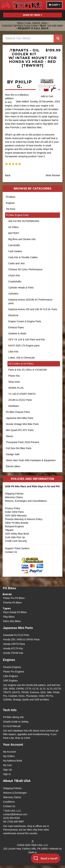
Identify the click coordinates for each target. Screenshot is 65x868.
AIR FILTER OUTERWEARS (24, 221)
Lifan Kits (13, 352)
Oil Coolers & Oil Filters (21, 364)
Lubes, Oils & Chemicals (22, 358)
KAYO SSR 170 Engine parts (24, 346)
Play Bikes (9, 617)
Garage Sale (13, 454)
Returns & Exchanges (15, 793)
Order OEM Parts (14, 512)
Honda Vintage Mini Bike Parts (22, 424)
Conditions (9, 802)
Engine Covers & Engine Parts (25, 321)
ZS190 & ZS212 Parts (20, 400)
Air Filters (13, 227)
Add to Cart (47, 96)
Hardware (14, 406)
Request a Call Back (33, 28)
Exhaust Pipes (16, 327)
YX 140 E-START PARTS (22, 394)
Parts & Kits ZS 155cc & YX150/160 (28, 370)
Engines (10, 203)
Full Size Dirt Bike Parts (19, 448)
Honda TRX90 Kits (13, 653)
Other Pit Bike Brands (17, 523)
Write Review (53, 175)
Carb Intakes (15, 251)
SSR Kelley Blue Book (17, 534)
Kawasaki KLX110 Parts (16, 635)
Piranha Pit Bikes (12, 603)
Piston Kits (14, 376)
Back (8, 175)
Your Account (13, 745)
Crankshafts (15, 282)
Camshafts (14, 245)
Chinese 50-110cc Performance (25, 269)
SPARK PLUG (16, 388)
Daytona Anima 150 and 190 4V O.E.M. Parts (33, 309)
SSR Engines (10, 681)
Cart (55, 5)
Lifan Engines (10, 676)
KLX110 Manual (12, 726)
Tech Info (10, 710)
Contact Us (11, 552)
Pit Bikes (11, 197)
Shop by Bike (32, 15)
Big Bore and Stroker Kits (22, 239)
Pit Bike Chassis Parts (18, 412)
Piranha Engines (12, 667)
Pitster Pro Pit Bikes (14, 598)
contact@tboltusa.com (20, 26)
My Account (9, 752)
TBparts (9, 530)
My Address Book (13, 761)
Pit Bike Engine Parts (17, 215)
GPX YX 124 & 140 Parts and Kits (27, 340)
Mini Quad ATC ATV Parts (20, 430)
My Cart (7, 765)
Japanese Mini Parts (18, 628)
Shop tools (14, 382)
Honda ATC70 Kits (13, 648)
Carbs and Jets (16, 263)
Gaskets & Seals (17, 333)
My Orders (9, 756)
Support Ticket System (17, 548)
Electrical (13, 315)
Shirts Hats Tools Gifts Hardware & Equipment (31, 460)
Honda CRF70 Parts (14, 644)
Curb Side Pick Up (15, 537)
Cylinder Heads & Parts (21, 288)
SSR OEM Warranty (16, 516)
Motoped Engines (14, 526)
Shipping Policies (14, 494)
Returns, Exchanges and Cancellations (32, 502)
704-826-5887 (55, 26)
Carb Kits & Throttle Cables (23, 257)
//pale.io (32, 852)
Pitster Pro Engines (14, 672)
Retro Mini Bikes (12, 621)
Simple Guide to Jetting (16, 722)
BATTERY (14, 233)
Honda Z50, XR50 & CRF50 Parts (21, 639)
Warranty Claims (14, 497)
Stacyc (10, 436)
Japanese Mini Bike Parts (20, 418)
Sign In (7, 774)
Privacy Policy (13, 508)
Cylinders (13, 294)
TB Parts (11, 209)
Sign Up (7, 770)
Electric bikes (13, 466)
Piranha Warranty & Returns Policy (24, 519)
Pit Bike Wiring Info (13, 717)
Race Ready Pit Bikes (15, 612)
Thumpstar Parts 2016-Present (22, 442)
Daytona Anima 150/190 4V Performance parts (30, 301)
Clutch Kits (14, 275)
